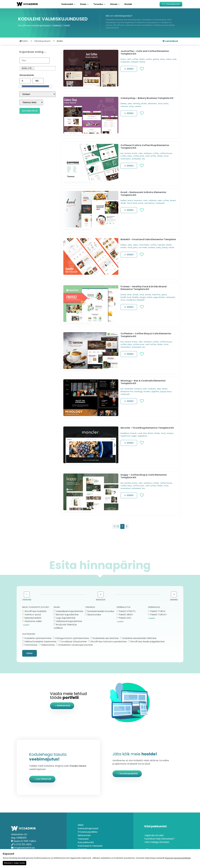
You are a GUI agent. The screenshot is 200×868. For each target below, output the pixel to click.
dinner (150, 433)
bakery (124, 104)
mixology (138, 392)
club (145, 389)
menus (169, 59)
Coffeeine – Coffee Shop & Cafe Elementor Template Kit (146, 335)
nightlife (155, 392)
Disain (85, 4)
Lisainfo (26, 625)
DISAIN (57, 607)
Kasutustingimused (88, 829)
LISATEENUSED (29, 634)
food (160, 104)
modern (152, 247)
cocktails (152, 389)
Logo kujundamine (66, 618)
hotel (135, 203)
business (138, 200)
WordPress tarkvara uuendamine (109, 641)
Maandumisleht (33, 618)
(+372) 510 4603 (23, 844)
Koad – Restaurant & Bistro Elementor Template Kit (143, 194)
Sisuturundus (94, 615)
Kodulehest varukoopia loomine (76, 645)
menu (162, 59)
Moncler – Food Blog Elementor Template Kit (147, 428)
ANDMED (174, 600)
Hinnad (115, 4)
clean (129, 295)
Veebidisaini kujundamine (70, 611)
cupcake (161, 245)
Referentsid (84, 835)
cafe (129, 59)
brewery (138, 389)
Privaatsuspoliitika (88, 832)
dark (159, 389)
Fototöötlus (31, 645)
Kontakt (128, 4)
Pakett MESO (126, 615)
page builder (159, 297)
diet (145, 433)
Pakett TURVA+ (158, 615)
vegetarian (142, 436)
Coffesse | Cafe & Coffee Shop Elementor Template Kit (145, 147)
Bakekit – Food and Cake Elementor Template (148, 239)
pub (175, 59)
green (164, 295)
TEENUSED (27, 600)
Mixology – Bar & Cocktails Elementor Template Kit (143, 382)
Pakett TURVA (158, 611)
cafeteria (148, 153)
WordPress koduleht (36, 611)
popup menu (166, 392)
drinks (142, 59)
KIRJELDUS (101, 600)
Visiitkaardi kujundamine (69, 621)
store (123, 300)
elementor (152, 104)
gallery (156, 59)
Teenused (83, 839)
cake (130, 104)
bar (122, 153)
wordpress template (135, 300)
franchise (156, 295)
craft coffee (151, 156)
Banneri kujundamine (67, 615)
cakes (135, 245)
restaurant (125, 62)
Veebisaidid (69, 4)
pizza (141, 203)
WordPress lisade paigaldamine (147, 641)
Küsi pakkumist (86, 842)
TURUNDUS (90, 607)
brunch (133, 433)
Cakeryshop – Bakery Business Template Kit (147, 98)
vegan (134, 436)
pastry (165, 247)
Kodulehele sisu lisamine (106, 638)
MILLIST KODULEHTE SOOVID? (36, 607)
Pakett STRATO (127, 611)
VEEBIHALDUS (154, 607)
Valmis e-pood (33, 615)
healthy (135, 297)
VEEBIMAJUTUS (123, 607)
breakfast (125, 433)
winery (142, 62)
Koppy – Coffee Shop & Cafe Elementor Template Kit (144, 476)
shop (131, 106)
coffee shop (126, 156)
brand (123, 295)
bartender (129, 389)
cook (140, 433)
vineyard (135, 62)
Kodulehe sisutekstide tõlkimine (139, 638)
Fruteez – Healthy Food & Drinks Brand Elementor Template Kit (144, 288)
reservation (126, 159)
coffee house (166, 153)
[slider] (20, 86)
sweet (171, 247)
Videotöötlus (48, 645)
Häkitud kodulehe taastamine (41, 641)
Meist (81, 825)
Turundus (100, 4)
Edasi (30, 653)
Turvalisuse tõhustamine (74, 641)
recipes (170, 433)
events (149, 59)
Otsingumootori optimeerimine (72, 638)
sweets (138, 106)
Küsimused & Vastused (90, 846)
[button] (171, 4)
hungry (143, 297)
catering (136, 104)
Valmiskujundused (42, 41)
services (124, 106)
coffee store (139, 156)
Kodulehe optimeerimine (38, 638)
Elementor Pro (127, 392)
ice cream (143, 247)
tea (143, 159)
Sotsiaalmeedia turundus (101, 611)
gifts (135, 247)
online (150, 297)
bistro (123, 59)
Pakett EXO (125, 618)
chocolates (144, 245)
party (159, 247)
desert (173, 200)
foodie (148, 295)
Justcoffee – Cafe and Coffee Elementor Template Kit (145, 52)
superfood (125, 436)
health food (126, 297)
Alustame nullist (33, 621)
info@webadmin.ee (24, 848)
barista (128, 153)
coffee (135, 59)
